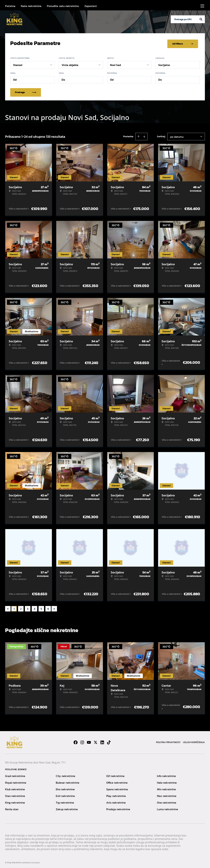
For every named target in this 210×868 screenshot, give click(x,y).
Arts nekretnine (116, 801)
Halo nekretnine (167, 781)
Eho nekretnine (65, 788)
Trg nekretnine (65, 801)
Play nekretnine (116, 795)
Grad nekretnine (15, 775)
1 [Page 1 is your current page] (14, 608)
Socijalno (164, 64)
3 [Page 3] (28, 608)
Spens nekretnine (117, 788)
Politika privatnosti (168, 741)
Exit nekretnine (65, 795)
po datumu (177, 136)
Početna (10, 6)
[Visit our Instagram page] (82, 741)
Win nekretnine (166, 788)
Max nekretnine (167, 795)
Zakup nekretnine (67, 808)
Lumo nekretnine (168, 808)
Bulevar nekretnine (68, 781)
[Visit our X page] (96, 741)
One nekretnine (167, 801)
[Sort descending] (144, 135)
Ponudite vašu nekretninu (63, 6)
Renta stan (12, 808)
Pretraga (26, 91)
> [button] (54, 608)
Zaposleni (91, 6)
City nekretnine (66, 775)
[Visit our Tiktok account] (109, 741)
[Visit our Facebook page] (76, 741)
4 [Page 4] (35, 608)
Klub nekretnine (15, 788)
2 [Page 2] (21, 608)
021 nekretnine (115, 775)
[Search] (201, 19)
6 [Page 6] (48, 608)
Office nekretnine (117, 781)
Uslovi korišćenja (194, 741)
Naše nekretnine (31, 6)
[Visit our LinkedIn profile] (102, 741)
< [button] (8, 608)
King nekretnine (15, 801)
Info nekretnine (166, 775)
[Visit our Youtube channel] (89, 741)
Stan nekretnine (15, 795)
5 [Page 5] (41, 608)
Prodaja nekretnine (118, 808)
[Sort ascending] (139, 135)
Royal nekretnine (16, 781)
